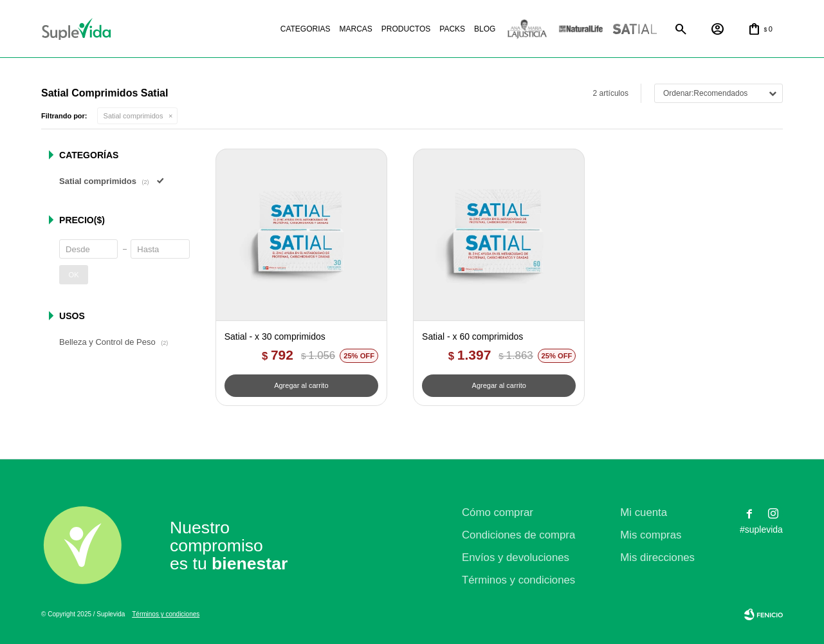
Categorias (306, 29)
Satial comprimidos (133, 116)
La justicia (527, 29)
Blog (485, 29)
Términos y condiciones (518, 580)
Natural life (581, 29)
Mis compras (651, 535)
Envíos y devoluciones (516, 557)
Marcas (356, 29)
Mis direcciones (657, 557)
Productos (406, 29)
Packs (452, 29)
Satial (635, 29)
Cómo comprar (498, 512)
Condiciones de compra (518, 535)
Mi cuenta (644, 512)
